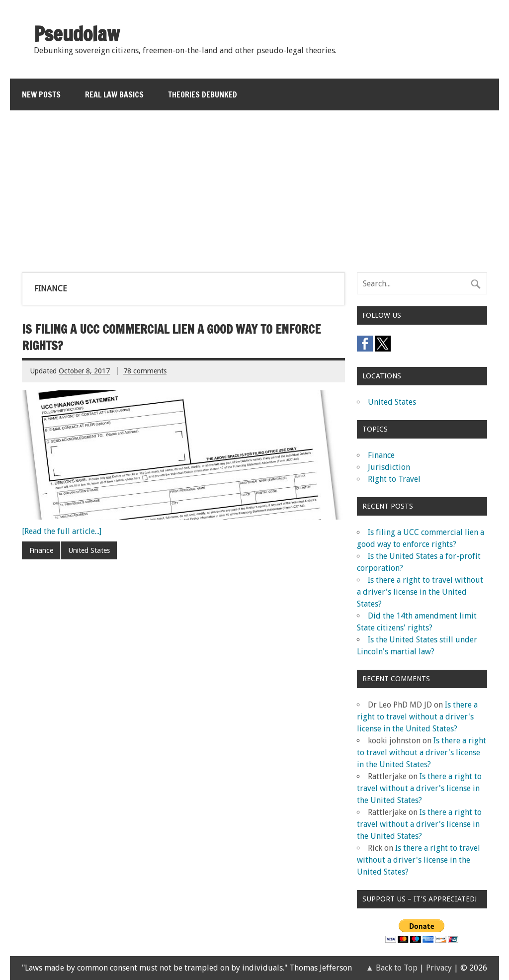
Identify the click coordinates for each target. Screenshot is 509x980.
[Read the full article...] (62, 531)
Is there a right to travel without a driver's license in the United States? (420, 592)
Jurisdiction (389, 467)
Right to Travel (394, 479)
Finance (41, 550)
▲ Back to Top (392, 968)
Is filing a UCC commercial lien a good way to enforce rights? (171, 338)
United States (89, 550)
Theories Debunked (203, 94)
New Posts (41, 94)
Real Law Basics (114, 94)
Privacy (439, 968)
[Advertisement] (255, 185)
